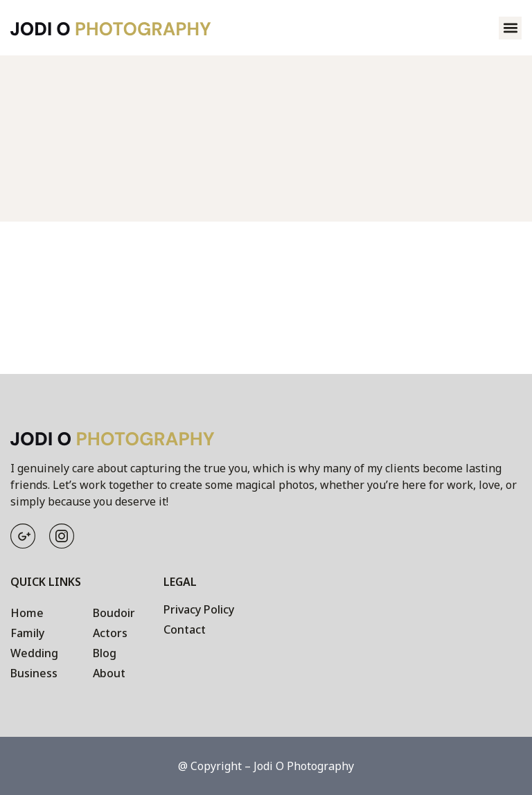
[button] (510, 28)
